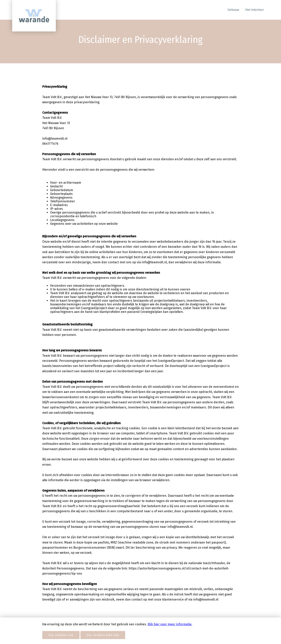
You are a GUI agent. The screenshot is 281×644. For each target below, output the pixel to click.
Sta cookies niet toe (103, 635)
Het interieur (255, 10)
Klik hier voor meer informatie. (170, 624)
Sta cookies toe (61, 635)
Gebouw (233, 10)
